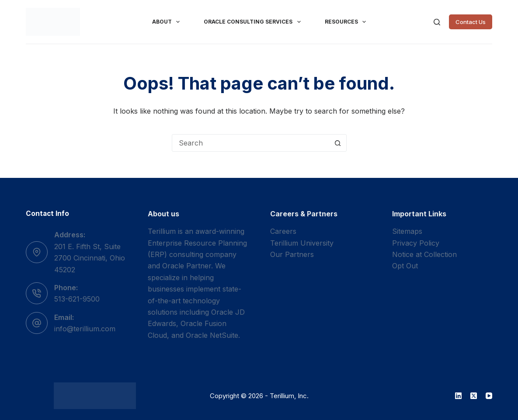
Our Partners (292, 254)
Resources (347, 22)
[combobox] (251, 143)
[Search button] (338, 143)
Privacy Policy (416, 243)
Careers (283, 231)
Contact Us (471, 22)
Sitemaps (407, 231)
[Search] (437, 22)
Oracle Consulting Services (254, 22)
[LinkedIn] (458, 396)
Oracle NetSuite (212, 335)
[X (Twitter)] (474, 396)
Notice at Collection (424, 254)
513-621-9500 (77, 299)
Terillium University (302, 243)
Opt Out (405, 266)
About (168, 22)
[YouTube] (489, 396)
